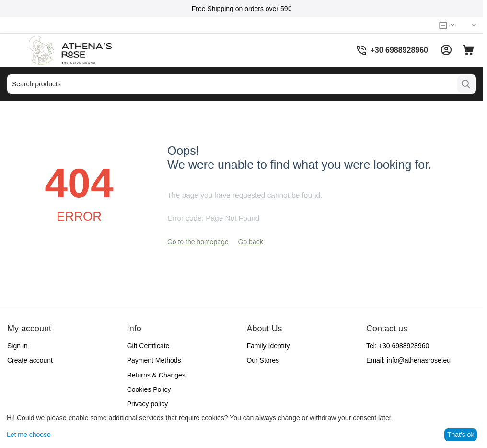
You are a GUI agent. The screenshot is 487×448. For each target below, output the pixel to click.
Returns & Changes (156, 375)
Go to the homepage (198, 242)
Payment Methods (154, 360)
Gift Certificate (148, 346)
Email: (408, 360)
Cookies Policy (149, 389)
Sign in (17, 346)
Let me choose (29, 435)
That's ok (461, 435)
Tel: (398, 346)
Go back (251, 242)
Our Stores (263, 360)
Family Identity (268, 346)
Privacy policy (148, 404)
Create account (30, 360)
